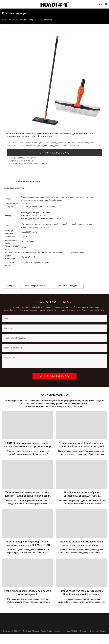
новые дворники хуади (35, 286)
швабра (10, 286)
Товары (12, 20)
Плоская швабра (45, 20)
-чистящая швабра (26, 20)
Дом (4, 20)
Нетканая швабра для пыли (69, 286)
